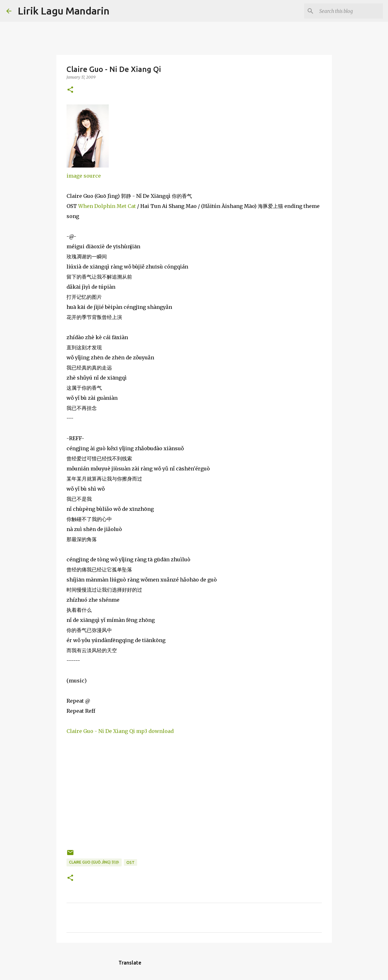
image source (84, 176)
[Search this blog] (350, 11)
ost (130, 862)
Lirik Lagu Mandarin (64, 11)
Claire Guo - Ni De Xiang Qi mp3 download (120, 731)
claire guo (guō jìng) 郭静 (94, 862)
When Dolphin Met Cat (107, 206)
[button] (70, 90)
